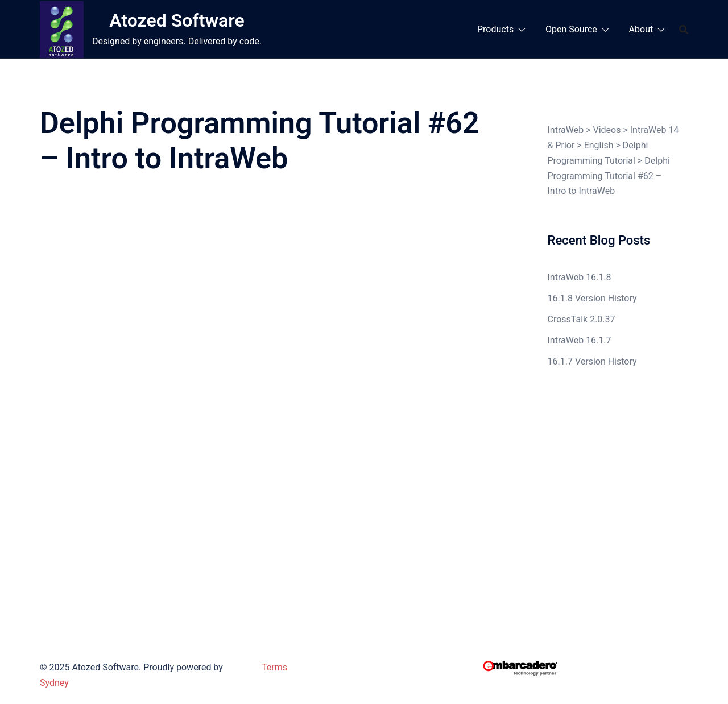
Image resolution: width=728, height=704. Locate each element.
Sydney (54, 683)
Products (495, 29)
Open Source (571, 29)
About (641, 29)
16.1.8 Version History (592, 298)
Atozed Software (177, 20)
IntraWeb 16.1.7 (580, 340)
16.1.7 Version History (592, 361)
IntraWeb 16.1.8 (580, 277)
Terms (274, 667)
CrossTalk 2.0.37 (582, 319)
